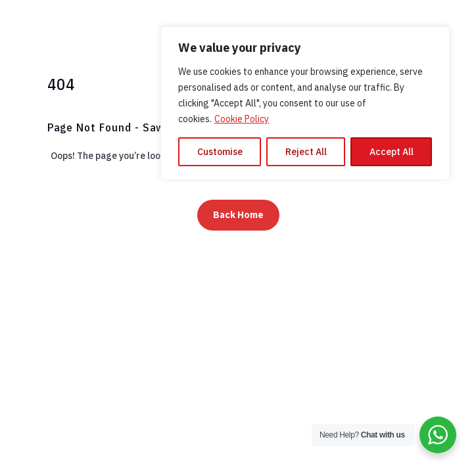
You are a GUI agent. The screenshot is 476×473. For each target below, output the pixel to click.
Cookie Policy (242, 119)
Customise (220, 152)
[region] (305, 103)
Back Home (238, 215)
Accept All (392, 152)
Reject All (306, 152)
